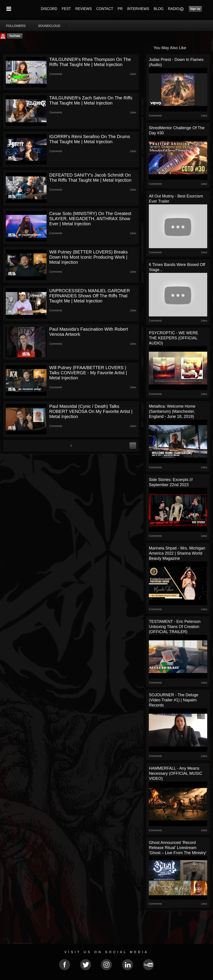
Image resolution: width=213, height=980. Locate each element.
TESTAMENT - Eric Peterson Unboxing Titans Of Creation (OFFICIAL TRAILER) (175, 627)
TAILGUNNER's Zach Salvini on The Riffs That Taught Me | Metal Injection (91, 100)
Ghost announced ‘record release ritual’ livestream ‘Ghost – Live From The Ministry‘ (178, 848)
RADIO (174, 9)
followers (16, 26)
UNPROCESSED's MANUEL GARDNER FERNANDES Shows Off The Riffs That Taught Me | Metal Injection (90, 296)
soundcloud (49, 26)
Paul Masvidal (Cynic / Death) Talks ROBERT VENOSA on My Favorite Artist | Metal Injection (91, 411)
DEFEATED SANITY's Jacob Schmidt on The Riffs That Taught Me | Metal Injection (90, 178)
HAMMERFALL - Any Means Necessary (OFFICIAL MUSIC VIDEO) (175, 773)
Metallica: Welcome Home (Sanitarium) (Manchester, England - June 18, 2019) (172, 411)
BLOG (159, 9)
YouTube (15, 36)
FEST (66, 9)
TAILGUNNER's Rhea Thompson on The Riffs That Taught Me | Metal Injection (90, 62)
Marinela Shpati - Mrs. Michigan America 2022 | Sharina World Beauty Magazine (177, 553)
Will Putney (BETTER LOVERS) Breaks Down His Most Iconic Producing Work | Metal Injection (88, 257)
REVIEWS (84, 9)
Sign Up (195, 9)
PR (120, 9)
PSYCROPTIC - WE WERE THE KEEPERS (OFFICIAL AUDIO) (173, 338)
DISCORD (49, 9)
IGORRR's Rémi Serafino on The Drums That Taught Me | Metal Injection (90, 139)
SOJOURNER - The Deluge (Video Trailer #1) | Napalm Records (174, 700)
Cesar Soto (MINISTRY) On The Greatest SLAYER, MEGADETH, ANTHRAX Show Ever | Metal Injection (90, 219)
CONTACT (105, 9)
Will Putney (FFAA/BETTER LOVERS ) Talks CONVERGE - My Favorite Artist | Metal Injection (88, 373)
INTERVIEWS (138, 9)
